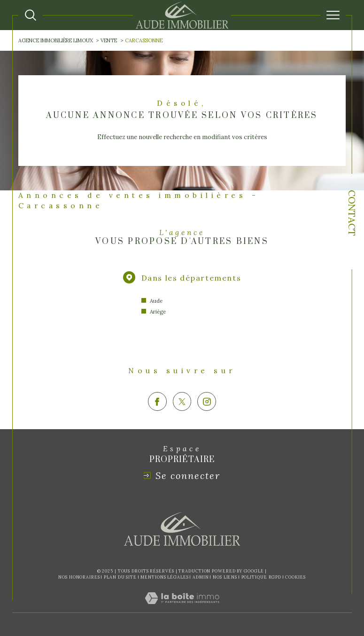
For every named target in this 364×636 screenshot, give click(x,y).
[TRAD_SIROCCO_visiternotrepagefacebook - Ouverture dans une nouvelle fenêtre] (157, 401)
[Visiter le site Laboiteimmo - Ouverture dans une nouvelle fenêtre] (182, 608)
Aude (156, 301)
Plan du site (120, 577)
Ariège (158, 311)
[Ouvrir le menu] (333, 15)
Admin (201, 577)
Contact (352, 213)
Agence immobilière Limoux (56, 40)
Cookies (295, 577)
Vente (109, 40)
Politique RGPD (262, 577)
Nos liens (225, 577)
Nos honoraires (79, 577)
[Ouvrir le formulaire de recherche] (31, 15)
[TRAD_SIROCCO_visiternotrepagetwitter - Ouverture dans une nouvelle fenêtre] (182, 401)
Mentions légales (164, 577)
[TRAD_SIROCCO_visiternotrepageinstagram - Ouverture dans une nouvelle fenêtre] (207, 401)
